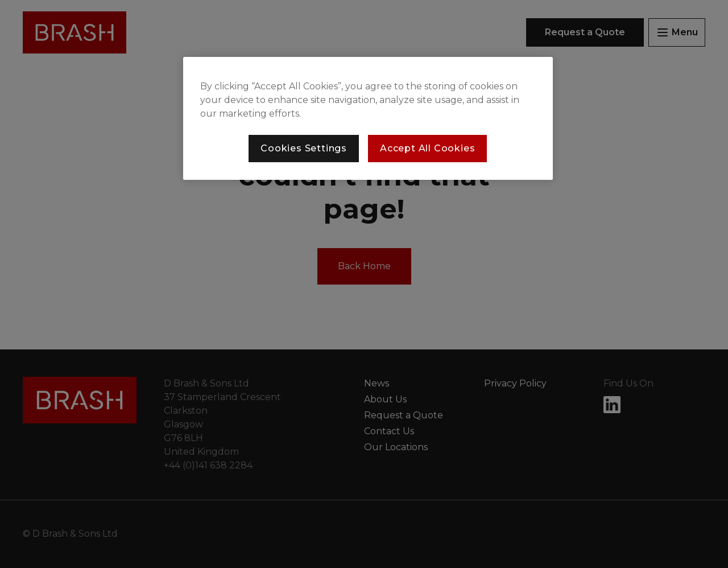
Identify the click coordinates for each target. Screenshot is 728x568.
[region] (368, 118)
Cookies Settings (304, 148)
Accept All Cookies (427, 148)
